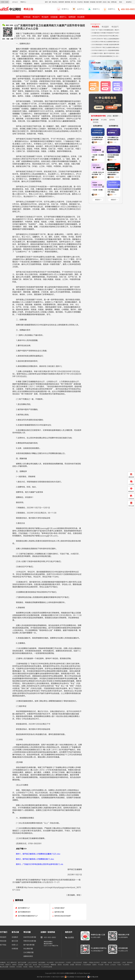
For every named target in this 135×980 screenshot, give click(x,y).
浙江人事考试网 (12, 963)
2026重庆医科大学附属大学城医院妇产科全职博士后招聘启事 (106, 33)
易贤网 (60, 965)
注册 (7, 2)
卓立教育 (66, 965)
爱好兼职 (86, 2)
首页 (18, 17)
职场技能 (93, 2)
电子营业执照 (93, 977)
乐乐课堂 (104, 963)
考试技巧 (36, 17)
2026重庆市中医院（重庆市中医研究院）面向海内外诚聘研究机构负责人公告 (106, 53)
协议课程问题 (28, 949)
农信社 (105, 2)
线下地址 (3, 945)
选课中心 (112, 9)
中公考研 (37, 967)
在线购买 (15, 937)
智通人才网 (28, 965)
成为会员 (15, 2)
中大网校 (19, 967)
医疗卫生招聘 (22, 963)
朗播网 (85, 963)
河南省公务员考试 (94, 963)
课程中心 (63, 17)
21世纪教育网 (87, 965)
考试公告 (28, 9)
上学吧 (124, 963)
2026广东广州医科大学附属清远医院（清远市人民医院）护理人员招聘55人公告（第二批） (106, 30)
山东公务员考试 (32, 963)
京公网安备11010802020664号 (77, 977)
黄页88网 (78, 965)
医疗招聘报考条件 (24, 912)
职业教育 (81, 17)
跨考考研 (130, 963)
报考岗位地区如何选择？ (63, 916)
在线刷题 (54, 17)
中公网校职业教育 (47, 967)
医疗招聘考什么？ (24, 908)
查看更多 (98, 200)
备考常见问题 (59, 912)
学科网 (110, 963)
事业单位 (55, 2)
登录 (3, 2)
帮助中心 (24, 2)
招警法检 (114, 2)
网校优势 (3, 941)
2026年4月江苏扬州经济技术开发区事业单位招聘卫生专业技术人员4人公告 (106, 36)
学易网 (31, 967)
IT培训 (119, 965)
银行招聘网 (42, 963)
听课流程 (15, 949)
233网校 (68, 963)
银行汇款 (15, 941)
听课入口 (15, 945)
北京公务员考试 (60, 963)
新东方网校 (117, 963)
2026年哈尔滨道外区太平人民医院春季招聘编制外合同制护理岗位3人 (106, 50)
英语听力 (8, 965)
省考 (50, 2)
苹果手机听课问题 (30, 941)
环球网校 (12, 967)
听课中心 (65, 9)
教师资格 (67, 2)
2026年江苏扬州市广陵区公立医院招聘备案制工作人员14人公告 (106, 39)
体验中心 (96, 9)
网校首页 (3, 937)
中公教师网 (126, 965)
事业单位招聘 (4, 967)
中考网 (2, 965)
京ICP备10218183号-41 (45, 977)
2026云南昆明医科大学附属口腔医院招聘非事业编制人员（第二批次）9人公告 (106, 45)
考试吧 (25, 967)
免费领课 (72, 17)
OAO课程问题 (28, 953)
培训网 (35, 965)
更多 (121, 2)
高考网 (14, 965)
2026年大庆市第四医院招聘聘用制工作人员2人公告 (106, 56)
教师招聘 (61, 2)
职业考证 (80, 2)
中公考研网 (50, 963)
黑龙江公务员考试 (44, 965)
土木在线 (113, 965)
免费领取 (99, 107)
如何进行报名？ (60, 908)
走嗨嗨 (72, 965)
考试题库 (45, 17)
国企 (109, 2)
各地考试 (129, 2)
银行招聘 (99, 2)
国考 (46, 2)
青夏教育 (53, 965)
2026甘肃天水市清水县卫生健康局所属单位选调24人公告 (106, 42)
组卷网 (94, 965)
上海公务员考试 (77, 963)
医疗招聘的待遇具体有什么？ (28, 916)
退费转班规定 (28, 956)
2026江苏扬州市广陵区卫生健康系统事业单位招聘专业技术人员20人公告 (106, 48)
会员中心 (81, 9)
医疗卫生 (74, 2)
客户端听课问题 (29, 945)
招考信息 (27, 17)
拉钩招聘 (21, 965)
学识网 (107, 965)
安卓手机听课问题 (30, 937)
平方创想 (101, 965)
